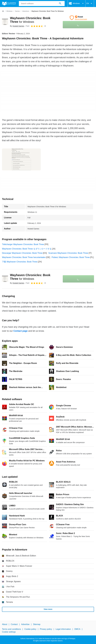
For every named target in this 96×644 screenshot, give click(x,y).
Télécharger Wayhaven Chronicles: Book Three (23, 244)
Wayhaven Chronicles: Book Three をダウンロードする (27, 249)
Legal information (63, 629)
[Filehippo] (9, 4)
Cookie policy (30, 629)
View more (48, 609)
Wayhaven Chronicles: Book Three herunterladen (24, 257)
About (5, 624)
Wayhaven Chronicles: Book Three (30, 277)
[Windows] (9, 11)
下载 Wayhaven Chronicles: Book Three (20, 262)
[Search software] (60, 4)
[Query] (42, 4)
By (17, 26)
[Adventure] (26, 11)
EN (90, 4)
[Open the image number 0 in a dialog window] (21, 159)
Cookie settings (9, 632)
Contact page (20, 331)
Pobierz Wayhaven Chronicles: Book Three (71, 257)
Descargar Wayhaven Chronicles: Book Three (22, 253)
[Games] (17, 11)
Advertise (25, 624)
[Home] (3, 11)
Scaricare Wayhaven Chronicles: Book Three (68, 253)
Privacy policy (46, 629)
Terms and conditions (11, 629)
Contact (14, 624)
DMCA (77, 629)
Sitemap (37, 624)
